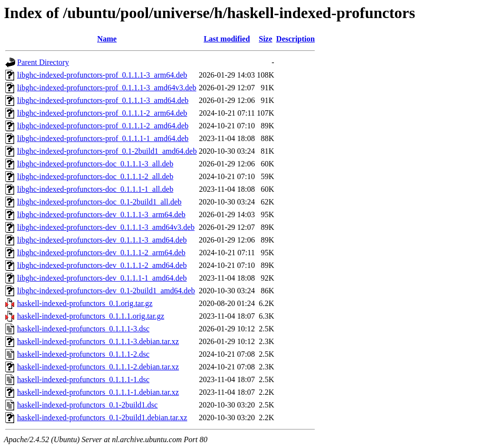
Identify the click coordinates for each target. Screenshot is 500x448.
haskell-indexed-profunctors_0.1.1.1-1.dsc (83, 379)
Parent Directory (43, 62)
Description (296, 39)
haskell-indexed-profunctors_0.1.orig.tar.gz (85, 303)
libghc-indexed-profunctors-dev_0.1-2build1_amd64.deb (106, 291)
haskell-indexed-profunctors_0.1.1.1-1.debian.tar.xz (98, 392)
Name (107, 39)
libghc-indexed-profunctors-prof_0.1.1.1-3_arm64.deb (102, 75)
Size (266, 39)
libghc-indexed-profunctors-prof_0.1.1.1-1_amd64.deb (103, 138)
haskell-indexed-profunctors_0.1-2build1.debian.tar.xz (102, 417)
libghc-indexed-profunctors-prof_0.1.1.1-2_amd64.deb (103, 126)
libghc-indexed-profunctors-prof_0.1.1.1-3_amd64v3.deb (107, 88)
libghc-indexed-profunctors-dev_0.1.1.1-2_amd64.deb (102, 265)
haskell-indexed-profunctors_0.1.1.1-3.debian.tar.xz (98, 341)
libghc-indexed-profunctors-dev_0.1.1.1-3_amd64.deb (102, 240)
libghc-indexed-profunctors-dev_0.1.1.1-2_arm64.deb (101, 253)
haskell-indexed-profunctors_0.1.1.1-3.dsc (83, 329)
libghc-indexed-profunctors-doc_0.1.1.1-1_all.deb (95, 189)
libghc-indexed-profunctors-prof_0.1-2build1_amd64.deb (107, 151)
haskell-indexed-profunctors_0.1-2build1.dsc (87, 405)
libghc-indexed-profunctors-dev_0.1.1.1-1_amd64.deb (102, 278)
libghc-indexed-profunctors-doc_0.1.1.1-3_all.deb (95, 164)
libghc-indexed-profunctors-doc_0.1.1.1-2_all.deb (95, 176)
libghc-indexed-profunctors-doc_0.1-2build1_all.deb (99, 202)
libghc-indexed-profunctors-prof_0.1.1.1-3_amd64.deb (103, 100)
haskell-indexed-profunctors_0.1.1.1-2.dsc (83, 354)
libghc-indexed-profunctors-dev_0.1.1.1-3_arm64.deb (101, 214)
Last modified (227, 39)
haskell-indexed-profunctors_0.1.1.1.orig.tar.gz (91, 316)
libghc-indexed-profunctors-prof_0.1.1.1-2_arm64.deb (102, 113)
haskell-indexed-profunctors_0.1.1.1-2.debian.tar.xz (98, 367)
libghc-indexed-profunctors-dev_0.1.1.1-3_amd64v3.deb (106, 227)
